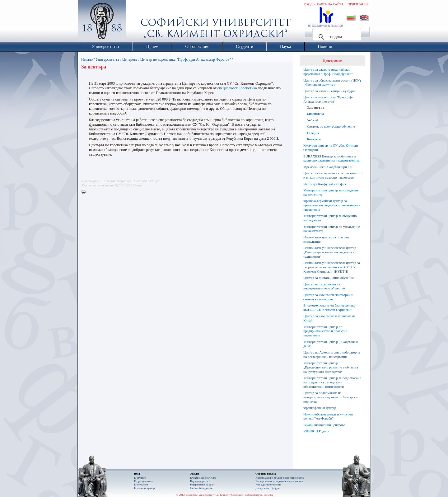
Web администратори (268, 485)
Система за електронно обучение (331, 126)
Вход (308, 4)
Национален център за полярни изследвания (326, 239)
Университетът (107, 59)
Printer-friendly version (85, 192)
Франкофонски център (320, 408)
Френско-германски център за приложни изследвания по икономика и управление (332, 205)
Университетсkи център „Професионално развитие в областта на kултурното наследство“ (331, 367)
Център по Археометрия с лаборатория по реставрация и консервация (332, 354)
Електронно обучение (203, 478)
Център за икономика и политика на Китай (329, 318)
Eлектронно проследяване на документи (279, 481)
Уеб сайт (313, 120)
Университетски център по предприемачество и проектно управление (325, 331)
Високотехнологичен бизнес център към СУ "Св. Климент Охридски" (329, 307)
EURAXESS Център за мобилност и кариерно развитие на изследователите (331, 158)
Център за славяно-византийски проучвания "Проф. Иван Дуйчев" (328, 72)
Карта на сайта (330, 4)
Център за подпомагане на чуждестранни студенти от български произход (330, 397)
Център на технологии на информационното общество (324, 286)
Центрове (130, 59)
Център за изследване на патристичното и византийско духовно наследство (332, 175)
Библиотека (315, 114)
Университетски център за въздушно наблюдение (330, 218)
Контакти (314, 139)
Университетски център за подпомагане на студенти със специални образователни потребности (332, 382)
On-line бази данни (201, 488)
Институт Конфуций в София (325, 184)
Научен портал (199, 481)
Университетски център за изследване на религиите (331, 192)
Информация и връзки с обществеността (280, 478)
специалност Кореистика (237, 88)
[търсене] (336, 37)
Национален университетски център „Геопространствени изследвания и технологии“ (330, 252)
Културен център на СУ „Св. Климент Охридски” (331, 148)
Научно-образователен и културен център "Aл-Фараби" (328, 416)
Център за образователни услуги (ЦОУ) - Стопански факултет (332, 82)
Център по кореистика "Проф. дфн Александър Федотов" (186, 59)
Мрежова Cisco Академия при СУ (328, 167)
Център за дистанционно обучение (329, 278)
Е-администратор (144, 488)
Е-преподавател (143, 481)
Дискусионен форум (268, 488)
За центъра (316, 107)
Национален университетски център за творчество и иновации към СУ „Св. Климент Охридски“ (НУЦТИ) (332, 267)
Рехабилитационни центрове (324, 425)
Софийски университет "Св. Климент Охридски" (137, 22)
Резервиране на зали (202, 485)
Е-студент (140, 478)
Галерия (313, 133)
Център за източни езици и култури (329, 91)
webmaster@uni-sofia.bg (259, 495)
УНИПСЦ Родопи (316, 431)
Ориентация (358, 4)
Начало (87, 59)
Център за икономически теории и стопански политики (328, 297)
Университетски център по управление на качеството (332, 229)
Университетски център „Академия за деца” (331, 344)
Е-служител (141, 485)
